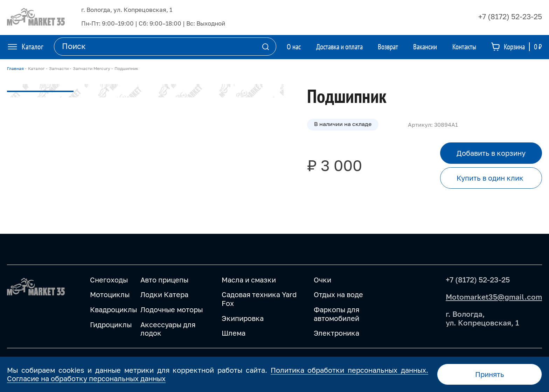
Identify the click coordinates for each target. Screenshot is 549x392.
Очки (322, 280)
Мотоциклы (110, 294)
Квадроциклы (113, 309)
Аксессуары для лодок (168, 329)
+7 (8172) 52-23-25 (510, 16)
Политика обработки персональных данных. (349, 370)
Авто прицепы (164, 280)
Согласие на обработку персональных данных (86, 378)
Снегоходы (109, 280)
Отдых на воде (338, 294)
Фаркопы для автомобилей (336, 314)
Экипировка (243, 318)
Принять (490, 374)
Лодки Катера (164, 294)
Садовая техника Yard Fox (259, 299)
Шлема (234, 333)
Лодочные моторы (172, 309)
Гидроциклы (111, 324)
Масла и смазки (249, 280)
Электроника (336, 333)
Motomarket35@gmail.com (494, 297)
